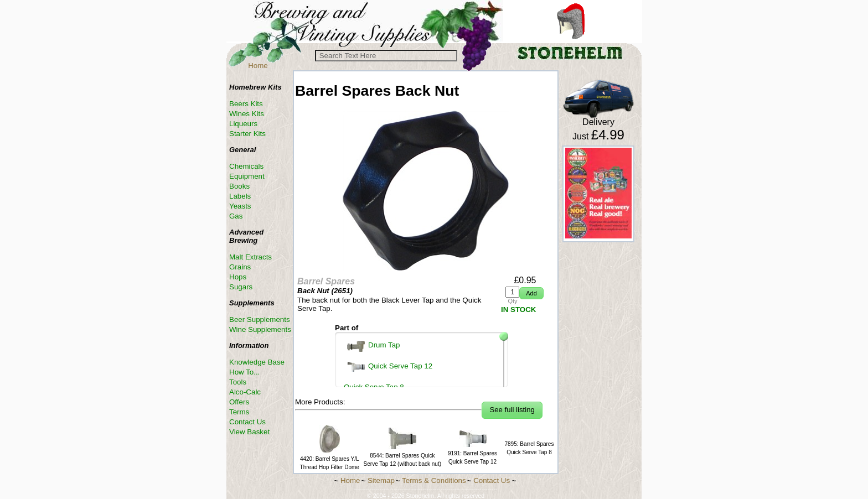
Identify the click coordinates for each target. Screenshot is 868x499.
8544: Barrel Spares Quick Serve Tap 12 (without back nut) (402, 456)
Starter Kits (247, 134)
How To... (244, 372)
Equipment (247, 176)
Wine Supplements (260, 329)
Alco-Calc (245, 392)
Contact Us (247, 422)
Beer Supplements (260, 319)
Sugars (241, 287)
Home (258, 66)
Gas (236, 216)
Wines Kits (247, 114)
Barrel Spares (326, 281)
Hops (238, 277)
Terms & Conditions (434, 480)
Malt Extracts (250, 257)
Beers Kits (246, 104)
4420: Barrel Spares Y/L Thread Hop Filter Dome (330, 459)
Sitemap (381, 480)
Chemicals (246, 166)
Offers (239, 402)
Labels (240, 196)
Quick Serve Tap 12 (390, 367)
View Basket (249, 432)
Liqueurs (243, 124)
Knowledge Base (257, 362)
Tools (238, 382)
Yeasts (240, 206)
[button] (531, 293)
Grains (240, 267)
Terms (239, 412)
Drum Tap (374, 346)
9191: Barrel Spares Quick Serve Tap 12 (472, 453)
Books (239, 186)
